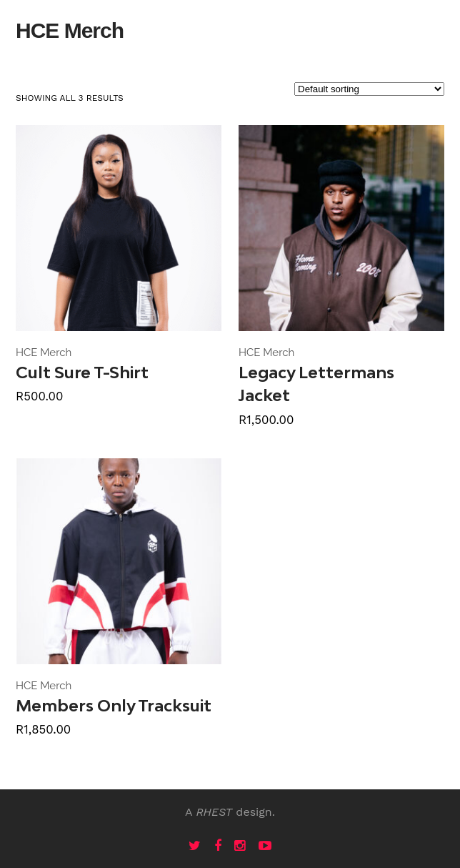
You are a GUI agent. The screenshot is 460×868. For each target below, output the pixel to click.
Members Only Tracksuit (114, 705)
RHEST (214, 812)
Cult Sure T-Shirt (82, 372)
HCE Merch (44, 352)
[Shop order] (369, 89)
